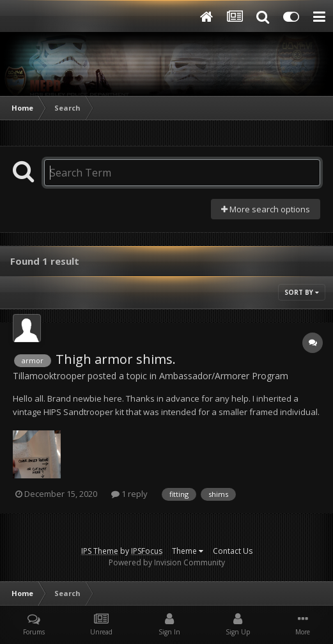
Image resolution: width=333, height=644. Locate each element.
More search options (266, 209)
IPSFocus (147, 551)
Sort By (302, 292)
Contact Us (233, 551)
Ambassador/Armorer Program (224, 376)
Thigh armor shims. (116, 359)
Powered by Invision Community (167, 562)
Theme (188, 551)
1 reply (129, 494)
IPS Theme (100, 551)
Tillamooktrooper (49, 376)
